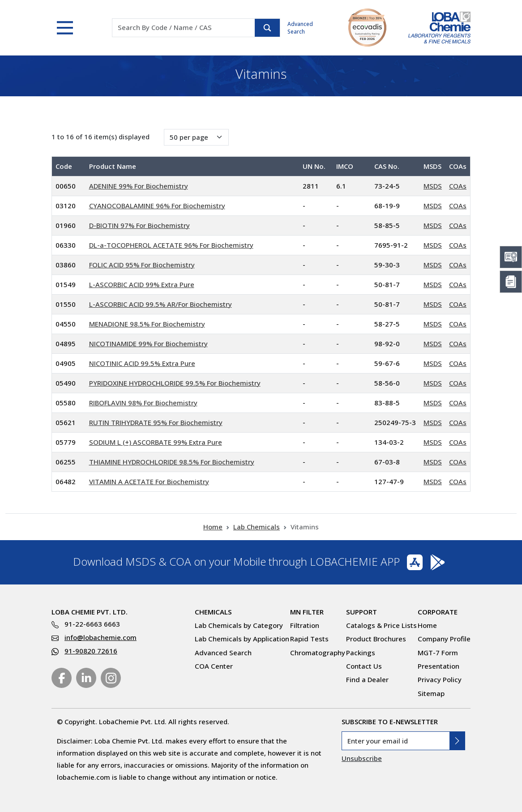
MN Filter (307, 612)
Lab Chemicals (257, 527)
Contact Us (364, 666)
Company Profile (444, 639)
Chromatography (318, 653)
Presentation (439, 666)
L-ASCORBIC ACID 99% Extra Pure (142, 284)
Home (213, 527)
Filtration (305, 625)
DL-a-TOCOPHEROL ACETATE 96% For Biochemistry (171, 245)
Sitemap (431, 693)
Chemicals (213, 612)
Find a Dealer (367, 679)
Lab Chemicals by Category (239, 625)
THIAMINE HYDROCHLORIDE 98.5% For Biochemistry (172, 462)
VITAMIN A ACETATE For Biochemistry (149, 481)
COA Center (214, 666)
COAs (458, 186)
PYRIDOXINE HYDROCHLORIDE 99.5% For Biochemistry (175, 383)
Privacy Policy (440, 679)
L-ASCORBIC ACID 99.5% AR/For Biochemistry (160, 304)
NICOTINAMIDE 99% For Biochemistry (148, 344)
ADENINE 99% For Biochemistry (139, 186)
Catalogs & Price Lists (381, 625)
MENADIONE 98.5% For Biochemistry (147, 324)
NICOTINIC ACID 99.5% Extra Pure (142, 363)
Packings (361, 653)
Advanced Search (300, 28)
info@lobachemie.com (101, 637)
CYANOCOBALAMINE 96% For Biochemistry (157, 206)
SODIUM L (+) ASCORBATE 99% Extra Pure (156, 442)
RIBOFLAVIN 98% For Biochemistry (143, 403)
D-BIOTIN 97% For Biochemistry (139, 225)
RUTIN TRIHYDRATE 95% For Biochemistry (156, 422)
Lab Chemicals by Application (242, 639)
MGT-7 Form (438, 653)
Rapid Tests (309, 639)
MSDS (433, 186)
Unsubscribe (362, 758)
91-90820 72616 (91, 651)
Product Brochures (376, 639)
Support (362, 612)
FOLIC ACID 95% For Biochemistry (142, 265)
